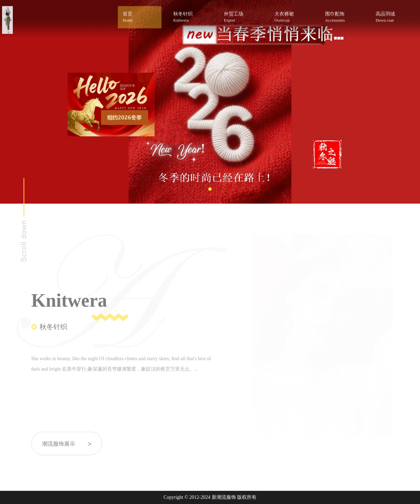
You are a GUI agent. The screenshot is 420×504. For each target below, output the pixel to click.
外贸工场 (242, 15)
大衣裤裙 (292, 15)
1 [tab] (210, 189)
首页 (140, 15)
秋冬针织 (191, 15)
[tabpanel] (210, 102)
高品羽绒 (394, 15)
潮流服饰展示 (67, 448)
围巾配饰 (343, 15)
